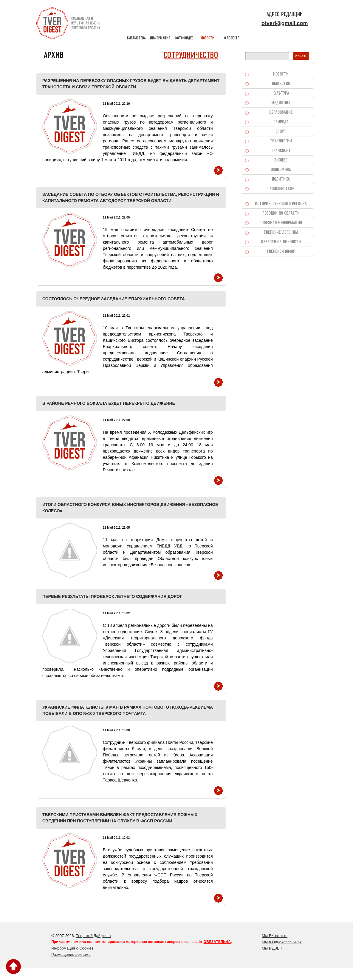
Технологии (281, 141)
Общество (281, 84)
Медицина (281, 103)
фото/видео (184, 24)
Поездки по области (281, 213)
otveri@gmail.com (285, 23)
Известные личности (281, 242)
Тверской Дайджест (94, 936)
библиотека (136, 24)
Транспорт (281, 151)
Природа (281, 122)
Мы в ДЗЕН (272, 948)
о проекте (232, 24)
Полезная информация (281, 223)
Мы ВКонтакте (275, 936)
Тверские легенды (281, 233)
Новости (281, 74)
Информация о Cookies (72, 948)
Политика (281, 179)
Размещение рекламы (71, 954)
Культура (281, 93)
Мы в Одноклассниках (282, 942)
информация (160, 24)
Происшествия (281, 189)
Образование (281, 113)
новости (208, 24)
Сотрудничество (191, 56)
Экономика (281, 170)
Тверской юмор (281, 252)
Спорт (281, 132)
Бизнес (281, 160)
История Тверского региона (281, 204)
